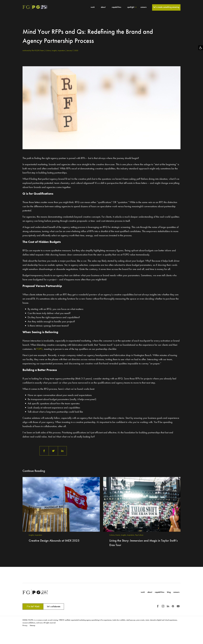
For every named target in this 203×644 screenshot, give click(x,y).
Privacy (25, 625)
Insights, (55, 50)
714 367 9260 (33, 606)
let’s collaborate (54, 606)
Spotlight (131, 7)
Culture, (49, 50)
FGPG (39, 349)
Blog (169, 592)
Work (93, 7)
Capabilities (116, 7)
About (103, 7)
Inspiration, (131, 535)
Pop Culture (139, 535)
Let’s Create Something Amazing (166, 7)
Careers (144, 7)
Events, (118, 535)
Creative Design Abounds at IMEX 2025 (54, 540)
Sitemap (32, 625)
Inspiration (62, 50)
